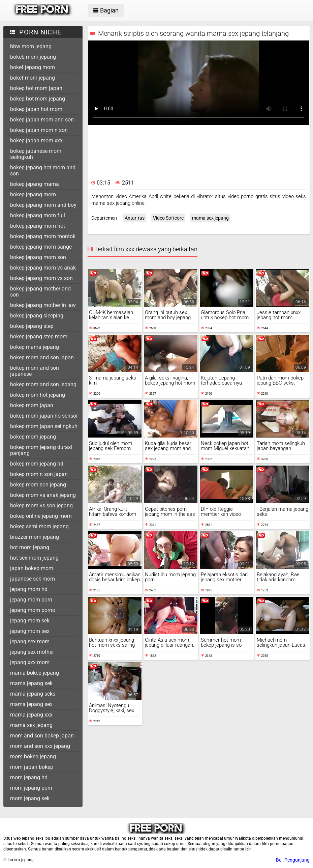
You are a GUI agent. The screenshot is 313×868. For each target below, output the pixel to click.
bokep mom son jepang (38, 485)
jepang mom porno (33, 610)
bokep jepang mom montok (43, 236)
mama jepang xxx (31, 715)
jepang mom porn (31, 600)
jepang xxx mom (30, 662)
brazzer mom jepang (35, 537)
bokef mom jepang (33, 78)
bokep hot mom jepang (38, 99)
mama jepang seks (33, 694)
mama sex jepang (31, 725)
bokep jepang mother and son (40, 292)
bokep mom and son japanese (35, 371)
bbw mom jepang (31, 46)
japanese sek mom (33, 579)
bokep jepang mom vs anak (43, 268)
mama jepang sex (31, 704)
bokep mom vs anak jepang (43, 495)
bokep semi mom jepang (39, 526)
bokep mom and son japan (42, 357)
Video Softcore (168, 218)
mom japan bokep (32, 767)
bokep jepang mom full (38, 215)
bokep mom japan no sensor (44, 416)
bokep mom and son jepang (43, 384)
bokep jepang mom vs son (41, 278)
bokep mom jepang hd (37, 464)
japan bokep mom (32, 568)
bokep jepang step (32, 326)
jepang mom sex (30, 631)
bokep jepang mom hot (38, 226)
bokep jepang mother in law (43, 305)
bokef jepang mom (33, 67)
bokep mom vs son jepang (41, 506)
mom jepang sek (30, 798)
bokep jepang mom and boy (43, 205)
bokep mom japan (32, 405)
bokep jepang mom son (38, 257)
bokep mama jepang (35, 347)
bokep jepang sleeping (37, 316)
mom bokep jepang (33, 757)
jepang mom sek (30, 621)
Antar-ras (135, 218)
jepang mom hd (29, 589)
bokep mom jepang (33, 437)
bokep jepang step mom (39, 337)
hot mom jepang (30, 547)
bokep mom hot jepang (38, 395)
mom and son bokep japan (42, 736)
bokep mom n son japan (39, 474)
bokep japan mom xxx (36, 141)
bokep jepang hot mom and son (43, 171)
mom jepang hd (29, 777)
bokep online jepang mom (41, 516)
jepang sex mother (32, 652)
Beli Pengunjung (293, 860)
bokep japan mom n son (39, 130)
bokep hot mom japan (36, 88)
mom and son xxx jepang (40, 746)
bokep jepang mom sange (41, 247)
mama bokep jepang (35, 673)
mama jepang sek (31, 683)
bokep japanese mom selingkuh (36, 154)
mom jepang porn (31, 788)
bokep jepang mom (33, 194)
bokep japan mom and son (42, 120)
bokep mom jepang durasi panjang (41, 450)
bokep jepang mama (35, 184)
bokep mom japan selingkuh (44, 426)
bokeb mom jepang (33, 57)
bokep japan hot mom (36, 109)
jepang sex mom (30, 641)
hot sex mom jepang (34, 558)
